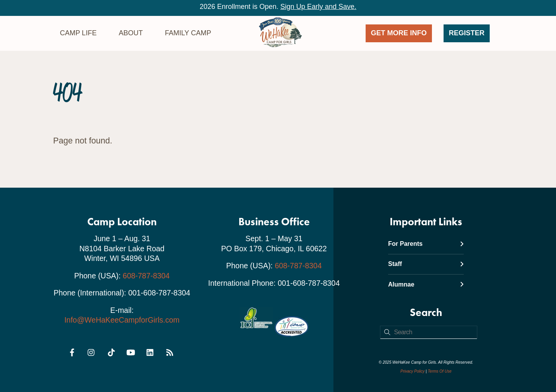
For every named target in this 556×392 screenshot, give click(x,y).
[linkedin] (150, 351)
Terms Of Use (439, 371)
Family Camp (188, 33)
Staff (426, 264)
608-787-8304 (146, 276)
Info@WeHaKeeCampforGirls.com (122, 320)
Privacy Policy (413, 371)
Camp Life (78, 33)
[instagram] (92, 351)
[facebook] (72, 351)
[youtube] (131, 351)
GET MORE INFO (399, 33)
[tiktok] (111, 351)
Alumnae (426, 284)
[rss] (170, 351)
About (131, 33)
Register (467, 33)
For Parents (426, 244)
